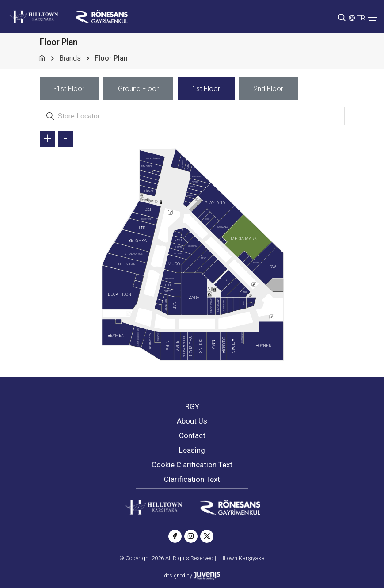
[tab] (69, 89)
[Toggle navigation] (373, 18)
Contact (192, 435)
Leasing (192, 450)
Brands (70, 58)
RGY (192, 406)
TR (361, 18)
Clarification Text (192, 479)
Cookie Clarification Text (192, 465)
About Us (192, 421)
